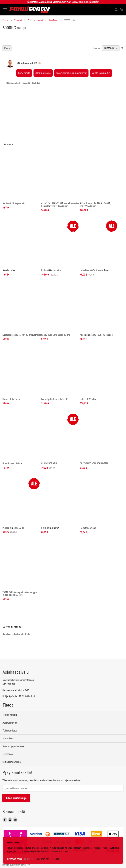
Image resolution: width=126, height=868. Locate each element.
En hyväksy (29, 859)
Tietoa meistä (10, 715)
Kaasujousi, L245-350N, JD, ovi (55, 307)
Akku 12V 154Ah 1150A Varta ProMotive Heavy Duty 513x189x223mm (60, 177)
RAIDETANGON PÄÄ (50, 500)
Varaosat (18, 20)
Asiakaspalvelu (10, 723)
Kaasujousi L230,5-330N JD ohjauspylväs (22, 307)
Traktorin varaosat (35, 20)
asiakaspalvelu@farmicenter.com (18, 680)
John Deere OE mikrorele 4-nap (94, 243)
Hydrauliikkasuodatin (51, 243)
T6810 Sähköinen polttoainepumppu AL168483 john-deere (20, 566)
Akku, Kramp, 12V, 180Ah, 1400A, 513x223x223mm (95, 177)
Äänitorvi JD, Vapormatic (14, 176)
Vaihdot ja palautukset (14, 746)
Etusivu (5, 20)
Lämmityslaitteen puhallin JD (55, 371)
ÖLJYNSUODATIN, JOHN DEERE (94, 436)
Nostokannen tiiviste (12, 436)
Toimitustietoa (10, 731)
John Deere (53, 20)
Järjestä (97, 76)
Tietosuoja (8, 754)
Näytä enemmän (42, 859)
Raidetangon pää (88, 500)
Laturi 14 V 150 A (88, 371)
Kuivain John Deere (11, 371)
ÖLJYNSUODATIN (49, 436)
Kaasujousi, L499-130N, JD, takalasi (97, 307)
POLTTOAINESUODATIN (13, 500)
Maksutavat (8, 738)
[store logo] (30, 10)
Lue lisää (55, 859)
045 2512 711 (9, 684)
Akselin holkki (9, 243)
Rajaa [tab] (7, 76)
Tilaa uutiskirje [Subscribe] (16, 798)
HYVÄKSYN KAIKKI (14, 859)
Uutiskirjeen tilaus (12, 762)
